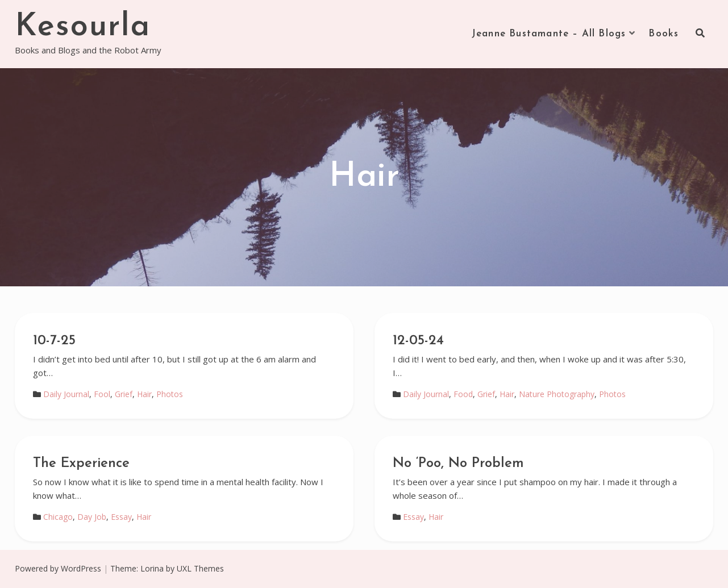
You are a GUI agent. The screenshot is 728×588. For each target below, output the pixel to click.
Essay (121, 517)
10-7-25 (54, 341)
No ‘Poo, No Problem (458, 464)
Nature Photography (557, 394)
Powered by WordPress (58, 568)
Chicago (58, 517)
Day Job (92, 517)
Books (663, 34)
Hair (144, 394)
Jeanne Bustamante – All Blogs (549, 34)
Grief (124, 394)
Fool (102, 394)
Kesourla (83, 27)
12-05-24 (418, 341)
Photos (170, 394)
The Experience (81, 464)
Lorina (152, 568)
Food (463, 394)
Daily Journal (66, 394)
